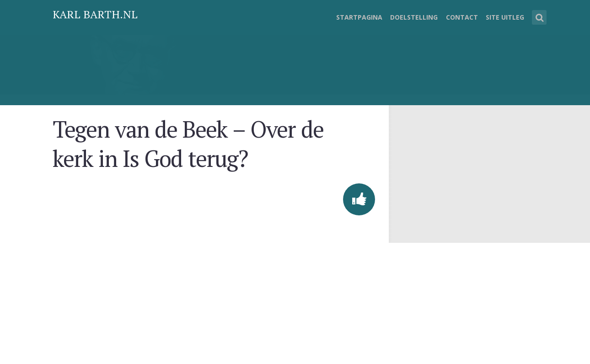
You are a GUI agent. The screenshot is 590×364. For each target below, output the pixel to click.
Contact (462, 17)
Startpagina (359, 17)
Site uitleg (505, 17)
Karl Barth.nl (95, 14)
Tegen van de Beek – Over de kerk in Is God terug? (188, 144)
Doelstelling (414, 17)
